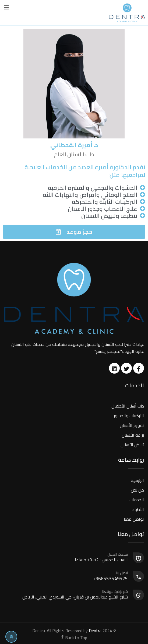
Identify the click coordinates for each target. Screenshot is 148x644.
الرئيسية (137, 480)
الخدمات (137, 500)
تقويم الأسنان (132, 425)
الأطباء (138, 509)
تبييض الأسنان (132, 445)
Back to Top (74, 638)
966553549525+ (66, 576)
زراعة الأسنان (133, 435)
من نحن (137, 490)
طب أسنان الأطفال (128, 406)
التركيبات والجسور (129, 416)
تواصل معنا (134, 519)
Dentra (95, 631)
